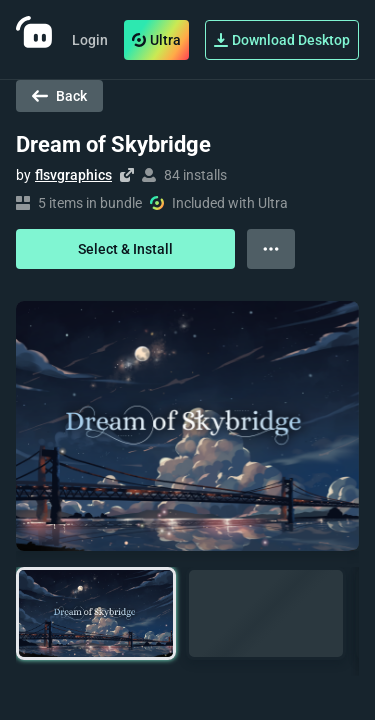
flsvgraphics (73, 175)
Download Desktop (282, 40)
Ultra (156, 40)
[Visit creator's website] (127, 175)
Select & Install (125, 249)
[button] (96, 613)
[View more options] (271, 249)
